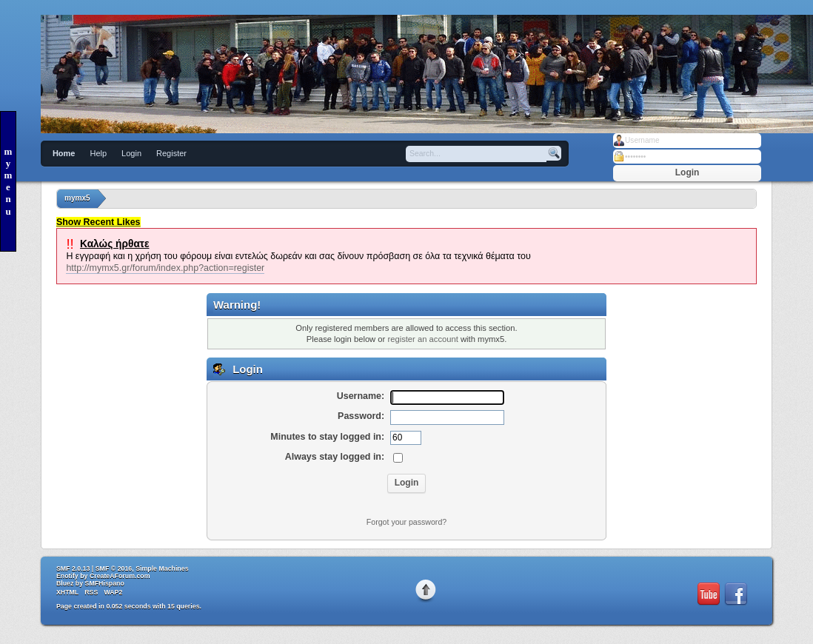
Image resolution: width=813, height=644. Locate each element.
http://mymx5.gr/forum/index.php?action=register (165, 268)
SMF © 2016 (114, 568)
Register (171, 153)
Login (131, 153)
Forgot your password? (406, 522)
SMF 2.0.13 (73, 568)
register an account (422, 339)
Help (98, 153)
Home (64, 153)
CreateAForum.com (120, 576)
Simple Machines (162, 568)
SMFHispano (105, 583)
